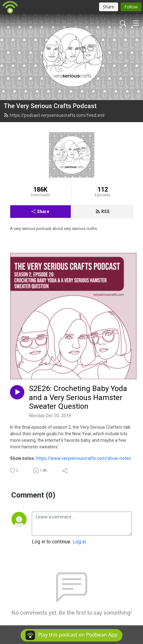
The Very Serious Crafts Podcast (50, 106)
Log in (79, 542)
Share (40, 212)
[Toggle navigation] (136, 23)
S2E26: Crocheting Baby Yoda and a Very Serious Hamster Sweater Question (78, 398)
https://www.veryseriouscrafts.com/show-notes (83, 458)
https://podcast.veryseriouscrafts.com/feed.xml (54, 115)
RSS (102, 212)
